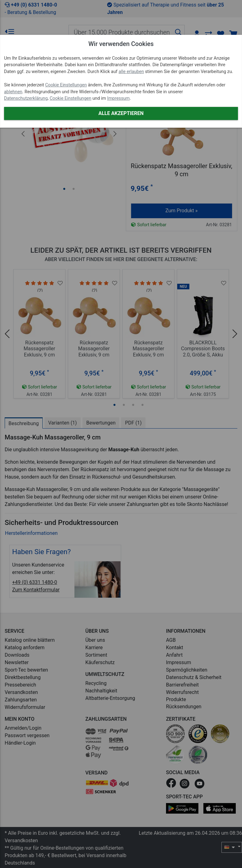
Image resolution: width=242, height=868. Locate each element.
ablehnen (13, 92)
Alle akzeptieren (121, 113)
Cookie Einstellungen (66, 85)
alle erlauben (131, 72)
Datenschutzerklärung (26, 98)
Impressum (118, 98)
